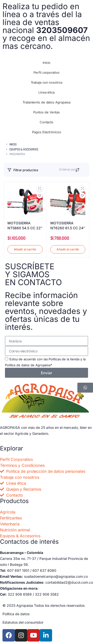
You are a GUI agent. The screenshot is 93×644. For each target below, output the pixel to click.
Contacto (46, 122)
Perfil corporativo (46, 72)
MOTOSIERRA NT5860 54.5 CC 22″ (25, 225)
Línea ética (46, 92)
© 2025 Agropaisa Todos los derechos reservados (44, 605)
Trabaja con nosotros (47, 82)
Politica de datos (16, 614)
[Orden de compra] (83, 170)
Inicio (46, 63)
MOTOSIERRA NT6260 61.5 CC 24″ (68, 225)
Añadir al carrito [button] (25, 249)
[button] (40, 196)
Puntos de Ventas (46, 112)
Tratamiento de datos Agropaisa (46, 102)
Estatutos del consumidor (23, 622)
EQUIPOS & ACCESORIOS (24, 149)
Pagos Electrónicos (46, 132)
